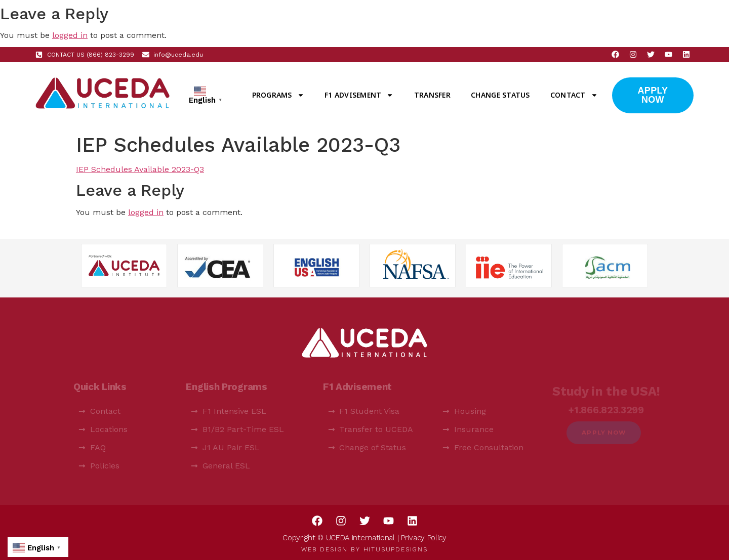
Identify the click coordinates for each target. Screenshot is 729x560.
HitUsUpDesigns (396, 549)
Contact (574, 95)
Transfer (432, 95)
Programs (278, 95)
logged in (70, 35)
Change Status (500, 95)
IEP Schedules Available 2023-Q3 (140, 169)
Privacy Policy (424, 538)
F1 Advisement (359, 95)
